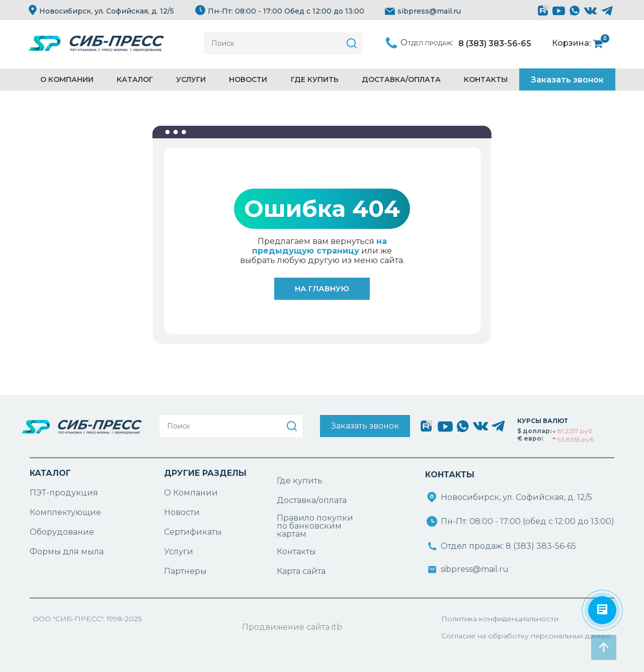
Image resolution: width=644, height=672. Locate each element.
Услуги (191, 79)
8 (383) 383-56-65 (495, 44)
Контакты (486, 79)
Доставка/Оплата (401, 79)
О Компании (191, 493)
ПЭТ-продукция (64, 493)
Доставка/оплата (312, 500)
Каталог (135, 79)
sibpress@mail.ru (423, 11)
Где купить (315, 79)
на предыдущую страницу (319, 246)
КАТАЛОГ (50, 473)
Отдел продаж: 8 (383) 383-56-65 (508, 546)
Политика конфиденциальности (500, 619)
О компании (67, 79)
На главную (322, 288)
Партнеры (185, 571)
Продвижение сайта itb (292, 627)
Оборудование (62, 532)
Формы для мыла (67, 552)
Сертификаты (193, 532)
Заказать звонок (567, 80)
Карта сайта (301, 571)
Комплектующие (65, 512)
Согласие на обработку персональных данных (526, 636)
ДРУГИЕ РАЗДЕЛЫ (205, 473)
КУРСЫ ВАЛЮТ (543, 421)
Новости (248, 79)
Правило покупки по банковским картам (315, 526)
